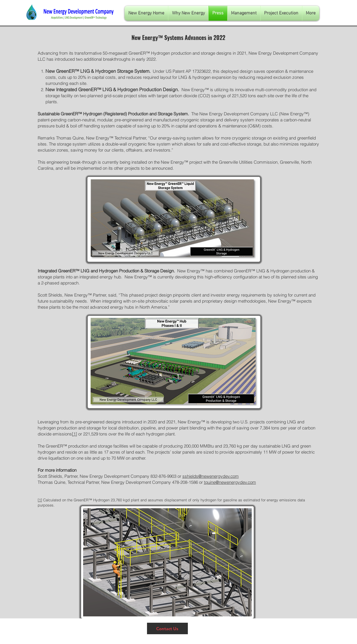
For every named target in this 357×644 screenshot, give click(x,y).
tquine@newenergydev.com (230, 482)
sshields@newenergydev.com (211, 476)
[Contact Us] (167, 628)
